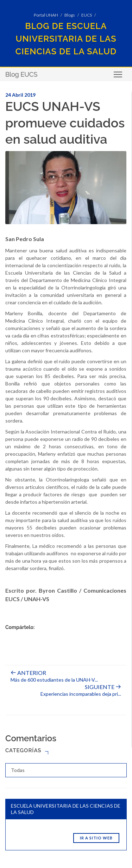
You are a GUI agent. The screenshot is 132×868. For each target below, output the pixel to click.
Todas (18, 770)
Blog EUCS (21, 74)
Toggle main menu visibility (118, 77)
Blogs (70, 15)
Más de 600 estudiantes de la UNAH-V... (54, 676)
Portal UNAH (46, 15)
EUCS (87, 15)
